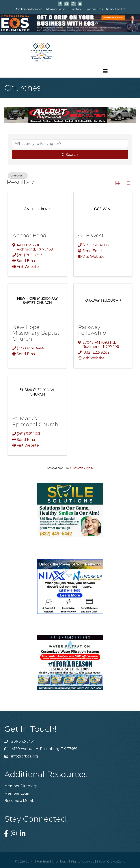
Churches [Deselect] (18, 175)
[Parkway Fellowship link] (103, 301)
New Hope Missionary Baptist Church (36, 333)
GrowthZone (81, 468)
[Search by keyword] (70, 144)
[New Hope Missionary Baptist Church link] (37, 301)
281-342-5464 (23, 741)
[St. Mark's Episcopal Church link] (37, 392)
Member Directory (21, 786)
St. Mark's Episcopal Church (35, 421)
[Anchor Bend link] (37, 209)
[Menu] (105, 71)
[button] (118, 183)
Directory (75, 9)
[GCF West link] (103, 209)
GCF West (91, 235)
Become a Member (21, 801)
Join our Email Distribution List (106, 9)
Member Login (56, 9)
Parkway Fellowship (92, 330)
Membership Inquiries (28, 9)
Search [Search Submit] (70, 155)
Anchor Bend (29, 235)
